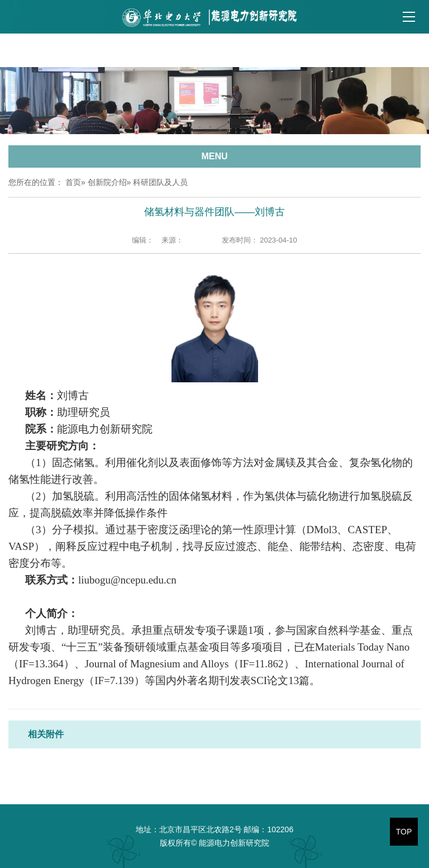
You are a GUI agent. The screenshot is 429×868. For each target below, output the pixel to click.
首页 (73, 182)
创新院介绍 (107, 182)
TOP (404, 832)
